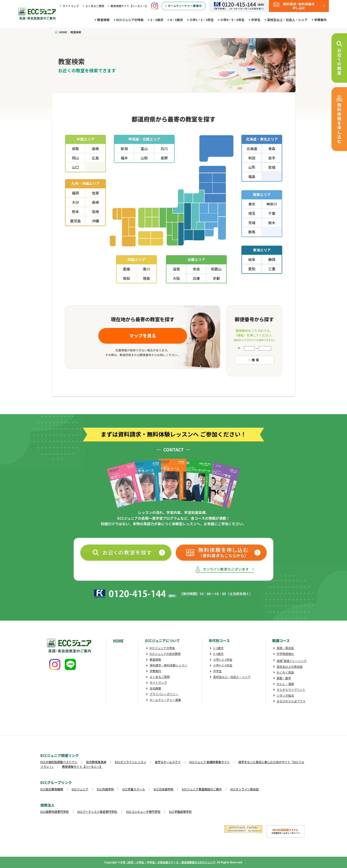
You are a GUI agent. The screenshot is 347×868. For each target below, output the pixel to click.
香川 (146, 269)
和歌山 (216, 269)
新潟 (124, 149)
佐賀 (95, 193)
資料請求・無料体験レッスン (168, 665)
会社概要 (155, 688)
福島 (252, 176)
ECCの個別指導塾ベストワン (59, 762)
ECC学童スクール (134, 789)
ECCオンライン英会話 (244, 789)
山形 (252, 167)
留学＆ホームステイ (168, 762)
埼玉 (252, 213)
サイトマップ (71, 6)
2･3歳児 (218, 648)
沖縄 (95, 221)
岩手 (272, 158)
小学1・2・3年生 (202, 20)
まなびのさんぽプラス (291, 701)
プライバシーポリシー (164, 694)
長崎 (95, 202)
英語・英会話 (285, 648)
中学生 (256, 20)
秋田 (252, 158)
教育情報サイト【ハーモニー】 (129, 6)
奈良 (196, 269)
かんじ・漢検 (285, 684)
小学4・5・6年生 (232, 20)
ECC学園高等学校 (180, 812)
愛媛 (126, 269)
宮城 (272, 167)
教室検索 (103, 20)
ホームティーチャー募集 (165, 700)
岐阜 (252, 259)
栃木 (272, 223)
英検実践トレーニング (292, 661)
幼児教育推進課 (96, 762)
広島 (95, 158)
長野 (164, 158)
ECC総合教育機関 (52, 789)
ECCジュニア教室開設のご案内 (202, 789)
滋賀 (176, 269)
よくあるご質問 (95, 6)
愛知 (252, 269)
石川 (164, 149)
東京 (252, 204)
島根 (95, 149)
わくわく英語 (285, 672)
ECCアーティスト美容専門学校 (98, 812)
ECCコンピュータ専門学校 (143, 812)
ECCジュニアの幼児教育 (165, 654)
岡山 (75, 158)
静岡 (272, 259)
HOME (118, 641)
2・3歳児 (157, 20)
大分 (75, 202)
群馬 (252, 232)
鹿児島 (75, 221)
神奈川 (272, 204)
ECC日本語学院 (163, 789)
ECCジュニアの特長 (130, 20)
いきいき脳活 (285, 695)
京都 (216, 278)
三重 (272, 269)
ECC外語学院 (105, 789)
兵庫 (196, 278)
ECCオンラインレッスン (131, 762)
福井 (124, 158)
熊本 (75, 212)
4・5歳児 (176, 20)
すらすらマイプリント (291, 690)
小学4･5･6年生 (223, 665)
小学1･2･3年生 (223, 659)
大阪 (176, 278)
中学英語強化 (285, 654)
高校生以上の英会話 (290, 667)
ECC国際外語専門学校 (55, 812)
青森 (272, 149)
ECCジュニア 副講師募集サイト (210, 762)
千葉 (272, 213)
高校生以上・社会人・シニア (287, 20)
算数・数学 (284, 678)
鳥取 (75, 149)
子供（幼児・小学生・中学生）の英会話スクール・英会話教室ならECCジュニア (168, 862)
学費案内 (320, 20)
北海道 (252, 149)
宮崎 (95, 212)
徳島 (146, 278)
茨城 (252, 223)
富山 (144, 149)
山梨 (144, 158)
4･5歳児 (218, 654)
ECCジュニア (80, 789)
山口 (75, 167)
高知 (126, 278)
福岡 (75, 193)
